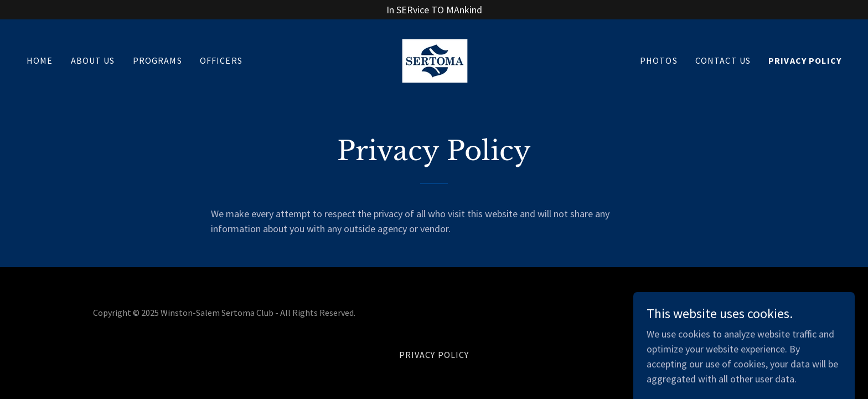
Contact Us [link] (723, 60)
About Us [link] (93, 60)
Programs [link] (157, 60)
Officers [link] (221, 60)
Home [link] (40, 60)
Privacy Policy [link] (805, 60)
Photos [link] (659, 60)
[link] (434, 59)
